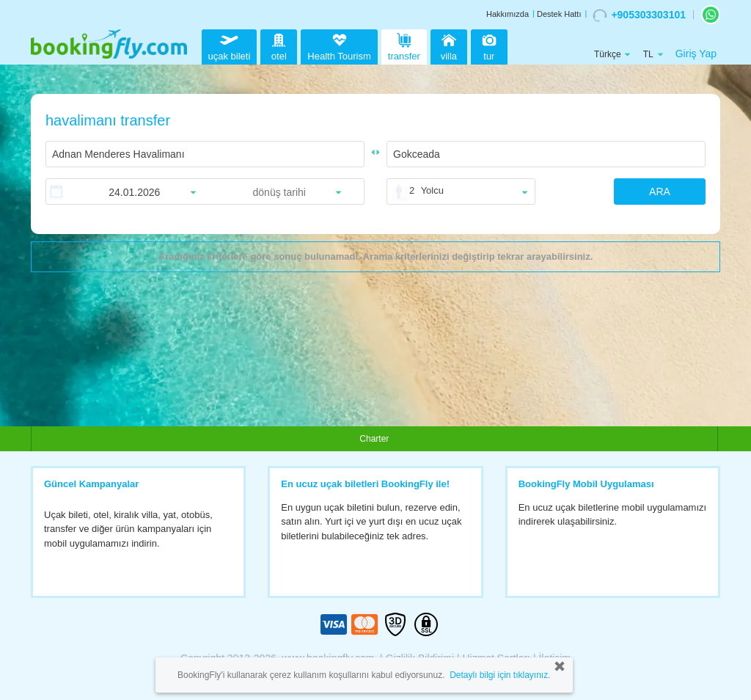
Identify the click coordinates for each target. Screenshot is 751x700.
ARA (660, 192)
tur (489, 45)
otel (279, 45)
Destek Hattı (559, 14)
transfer (404, 45)
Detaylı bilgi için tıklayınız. (500, 675)
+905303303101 (639, 15)
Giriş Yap (696, 54)
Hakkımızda (508, 14)
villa (449, 45)
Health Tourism (339, 48)
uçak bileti (230, 45)
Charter (374, 439)
